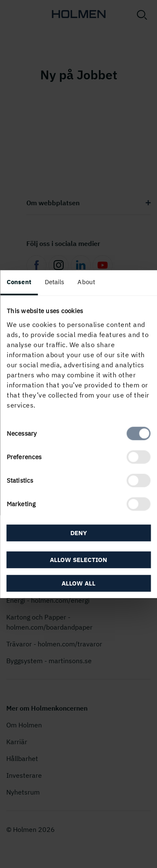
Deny (79, 533)
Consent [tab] (19, 282)
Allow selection (78, 559)
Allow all (78, 583)
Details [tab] (55, 282)
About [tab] (86, 282)
